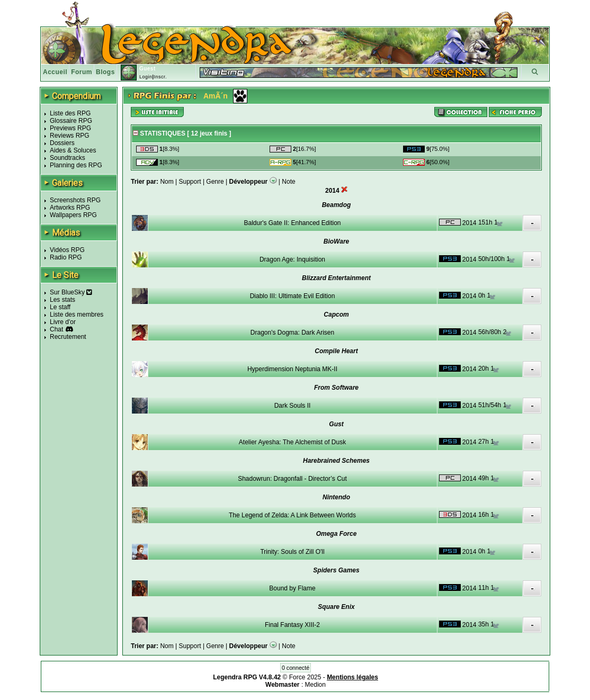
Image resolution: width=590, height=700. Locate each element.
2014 (470, 223)
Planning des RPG (76, 165)
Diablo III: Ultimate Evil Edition (293, 296)
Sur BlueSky (71, 292)
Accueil (55, 72)
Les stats (62, 300)
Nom (167, 182)
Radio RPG (66, 257)
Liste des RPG (70, 113)
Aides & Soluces (73, 150)
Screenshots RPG (75, 200)
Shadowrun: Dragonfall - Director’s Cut (292, 479)
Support (190, 182)
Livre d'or (63, 322)
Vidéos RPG (67, 250)
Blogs (105, 72)
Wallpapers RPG (73, 215)
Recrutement (68, 337)
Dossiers (62, 143)
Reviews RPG (70, 136)
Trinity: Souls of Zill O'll (292, 552)
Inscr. (160, 77)
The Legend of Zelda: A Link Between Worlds (292, 515)
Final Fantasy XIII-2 (292, 625)
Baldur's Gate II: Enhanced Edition (292, 223)
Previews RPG (70, 128)
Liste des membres (77, 315)
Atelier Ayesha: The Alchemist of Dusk (292, 442)
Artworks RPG (70, 208)
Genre (215, 182)
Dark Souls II (293, 406)
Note (288, 182)
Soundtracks (68, 158)
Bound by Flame (292, 588)
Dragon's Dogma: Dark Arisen (292, 333)
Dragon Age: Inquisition (292, 259)
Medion (315, 685)
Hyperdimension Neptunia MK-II (292, 369)
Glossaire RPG (71, 121)
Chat (56, 329)
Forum (82, 72)
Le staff (60, 307)
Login (146, 77)
